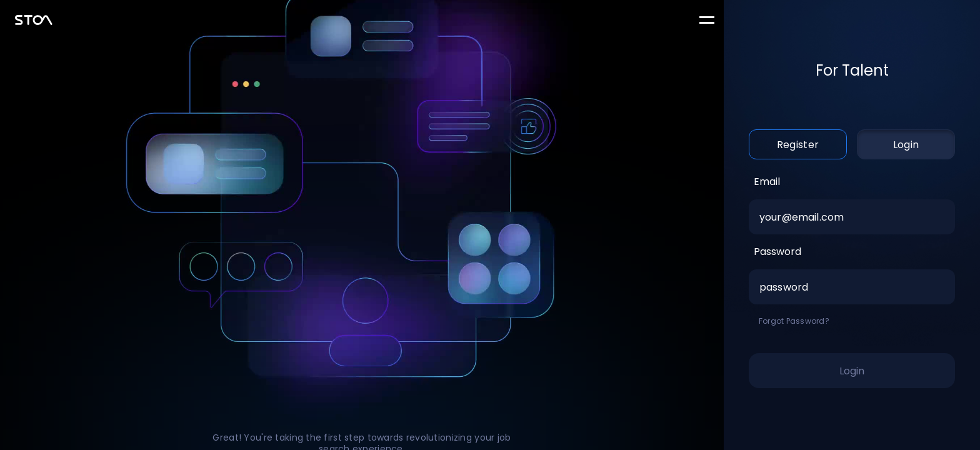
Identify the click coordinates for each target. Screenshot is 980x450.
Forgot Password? (794, 321)
